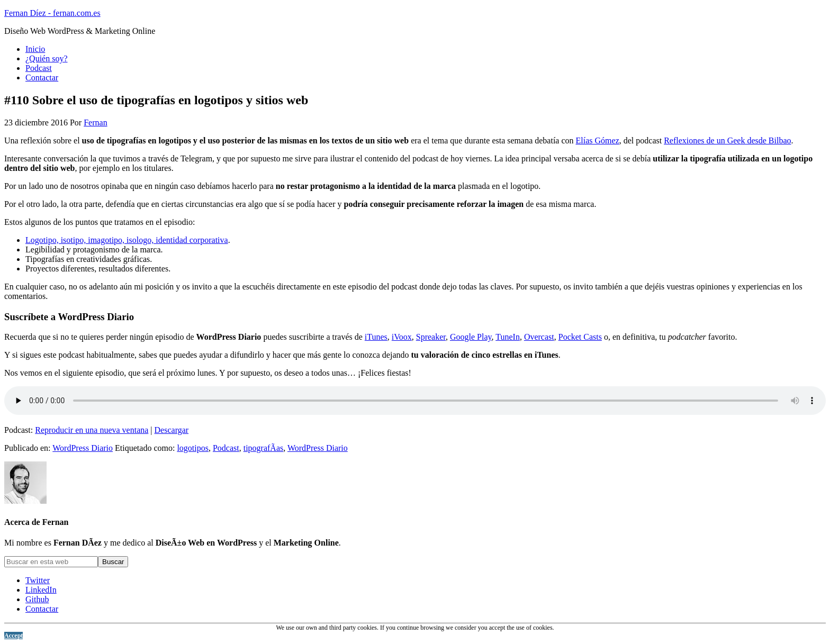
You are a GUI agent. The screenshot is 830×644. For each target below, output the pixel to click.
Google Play (471, 337)
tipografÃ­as (264, 448)
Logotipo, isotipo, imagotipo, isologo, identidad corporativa (127, 240)
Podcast (226, 448)
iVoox (402, 337)
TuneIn (508, 337)
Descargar (172, 430)
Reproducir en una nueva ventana (92, 430)
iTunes (376, 337)
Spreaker (431, 337)
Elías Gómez (598, 140)
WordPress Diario (83, 448)
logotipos (193, 448)
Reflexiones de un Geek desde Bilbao (727, 140)
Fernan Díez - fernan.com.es (52, 13)
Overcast (539, 337)
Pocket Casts (580, 337)
